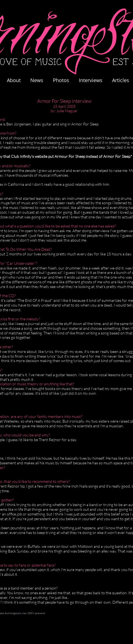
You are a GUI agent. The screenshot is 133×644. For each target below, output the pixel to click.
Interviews (91, 80)
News (37, 80)
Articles (121, 80)
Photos (64, 80)
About (14, 80)
